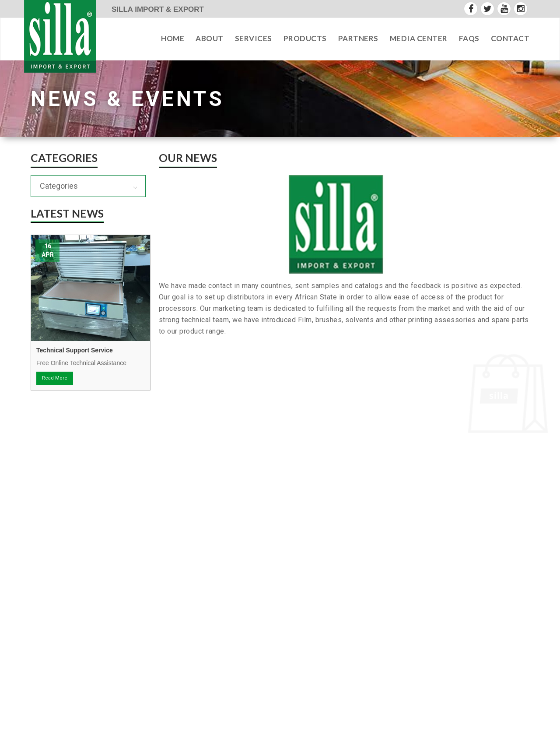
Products (305, 38)
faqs (469, 38)
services (254, 38)
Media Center (419, 38)
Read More (55, 378)
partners (358, 38)
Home (173, 38)
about (210, 38)
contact (510, 38)
